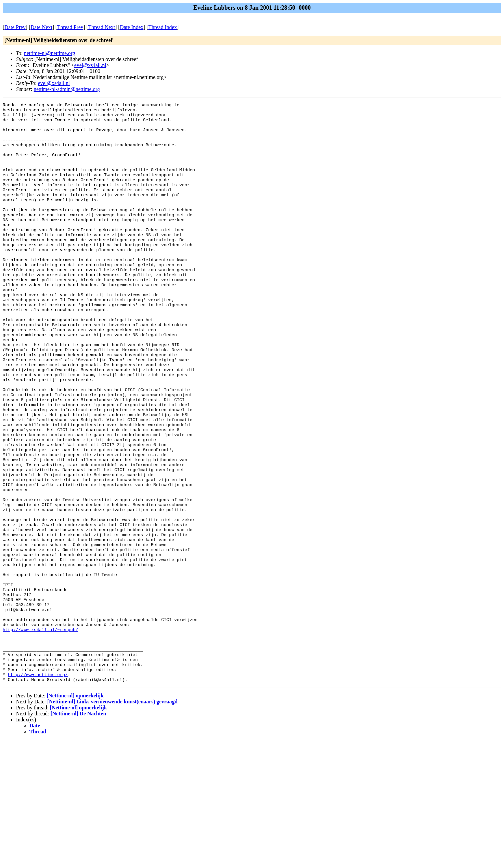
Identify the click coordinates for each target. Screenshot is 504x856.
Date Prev (15, 27)
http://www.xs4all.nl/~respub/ (40, 735)
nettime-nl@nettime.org (50, 53)
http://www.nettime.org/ (38, 789)
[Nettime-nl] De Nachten (78, 830)
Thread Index (163, 27)
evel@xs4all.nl (90, 65)
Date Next (41, 27)
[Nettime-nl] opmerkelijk (75, 812)
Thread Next (102, 27)
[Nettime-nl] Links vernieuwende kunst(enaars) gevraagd (112, 818)
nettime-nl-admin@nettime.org (67, 89)
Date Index (132, 27)
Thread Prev (70, 27)
